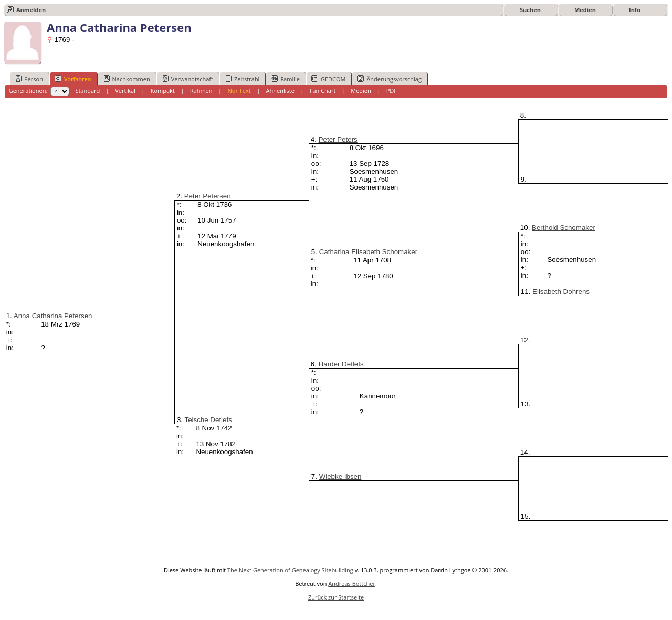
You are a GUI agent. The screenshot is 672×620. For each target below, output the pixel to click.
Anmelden (31, 10)
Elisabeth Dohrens (561, 292)
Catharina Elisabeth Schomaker (368, 252)
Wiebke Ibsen (340, 476)
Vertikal (125, 91)
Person (29, 79)
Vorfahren (73, 79)
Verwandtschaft (187, 79)
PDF (392, 91)
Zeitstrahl (242, 79)
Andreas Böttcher (352, 584)
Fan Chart (323, 91)
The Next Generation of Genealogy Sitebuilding (290, 570)
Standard (87, 91)
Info (635, 10)
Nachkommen (127, 79)
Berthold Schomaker (564, 228)
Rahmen (201, 91)
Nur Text (239, 91)
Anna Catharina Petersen (53, 316)
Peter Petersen (208, 196)
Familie (285, 79)
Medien (585, 10)
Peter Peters (338, 139)
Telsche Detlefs (208, 420)
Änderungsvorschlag (389, 79)
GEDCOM (328, 79)
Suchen (530, 10)
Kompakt (163, 91)
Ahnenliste (280, 91)
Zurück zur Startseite (336, 597)
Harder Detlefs (341, 364)
